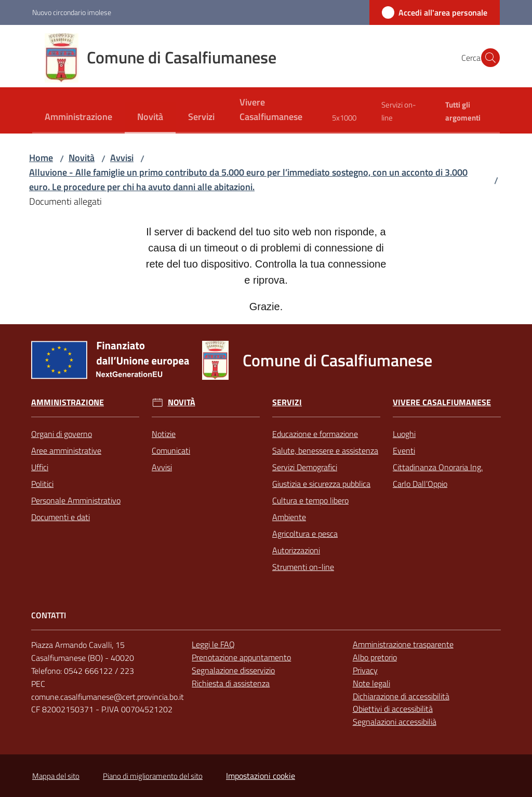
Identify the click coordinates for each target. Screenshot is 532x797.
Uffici (40, 467)
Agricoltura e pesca (305, 534)
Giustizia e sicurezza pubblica (321, 484)
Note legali (371, 683)
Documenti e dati (61, 517)
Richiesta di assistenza (231, 683)
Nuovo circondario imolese (72, 12)
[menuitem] (78, 118)
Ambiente (289, 517)
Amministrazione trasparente (403, 644)
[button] (487, 58)
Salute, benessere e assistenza (325, 450)
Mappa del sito (56, 776)
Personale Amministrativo (76, 500)
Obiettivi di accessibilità (393, 709)
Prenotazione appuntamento (241, 657)
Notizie (164, 434)
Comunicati (171, 450)
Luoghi (404, 434)
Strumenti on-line (303, 567)
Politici (42, 484)
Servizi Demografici (305, 467)
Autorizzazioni (296, 550)
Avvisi (122, 158)
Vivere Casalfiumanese (442, 402)
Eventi (404, 450)
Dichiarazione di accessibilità (401, 696)
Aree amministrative (66, 450)
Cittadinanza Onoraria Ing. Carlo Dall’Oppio (438, 475)
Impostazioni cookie (261, 776)
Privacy (365, 670)
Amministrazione (68, 402)
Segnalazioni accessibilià (395, 722)
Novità (82, 158)
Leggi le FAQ (213, 644)
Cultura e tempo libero (310, 500)
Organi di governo (62, 434)
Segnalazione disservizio (233, 670)
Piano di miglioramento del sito (153, 776)
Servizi (287, 402)
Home (41, 158)
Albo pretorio (375, 657)
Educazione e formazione (315, 434)
